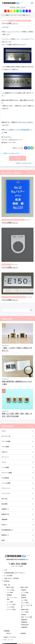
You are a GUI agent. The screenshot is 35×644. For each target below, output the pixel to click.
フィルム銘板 (6, 483)
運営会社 (7, 581)
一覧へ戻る (18, 158)
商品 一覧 (7, 585)
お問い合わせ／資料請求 (12, 578)
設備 (3, 540)
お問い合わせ (22, 122)
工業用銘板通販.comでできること (14, 573)
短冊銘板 (24, 598)
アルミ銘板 (5, 447)
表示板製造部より (7, 530)
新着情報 (7, 631)
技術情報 (23, 633)
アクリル (24, 39)
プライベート (6, 488)
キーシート (5, 457)
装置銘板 (24, 595)
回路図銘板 (24, 620)
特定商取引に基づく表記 (8, 640)
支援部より (5, 509)
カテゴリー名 (6, 436)
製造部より (5, 535)
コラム (4, 462)
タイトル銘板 (25, 603)
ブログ (4, 431)
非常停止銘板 (25, 625)
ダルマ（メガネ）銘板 (27, 606)
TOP (6, 570)
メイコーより (6, 493)
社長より (4, 525)
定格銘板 (24, 590)
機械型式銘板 (25, 609)
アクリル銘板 (6, 441)
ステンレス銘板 (7, 473)
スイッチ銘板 (25, 612)
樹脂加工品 (5, 514)
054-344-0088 (19, 564)
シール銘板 (5, 467)
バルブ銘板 (24, 600)
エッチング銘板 (11, 609)
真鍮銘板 (4, 519)
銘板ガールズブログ (11, 15)
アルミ (9, 32)
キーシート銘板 (11, 604)
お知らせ (4, 452)
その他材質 (5, 478)
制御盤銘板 (24, 622)
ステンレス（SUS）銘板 (12, 598)
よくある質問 (8, 576)
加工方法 (4, 499)
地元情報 (4, 504)
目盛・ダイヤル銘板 (27, 617)
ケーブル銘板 (25, 592)
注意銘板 (24, 615)
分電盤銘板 (24, 627)
